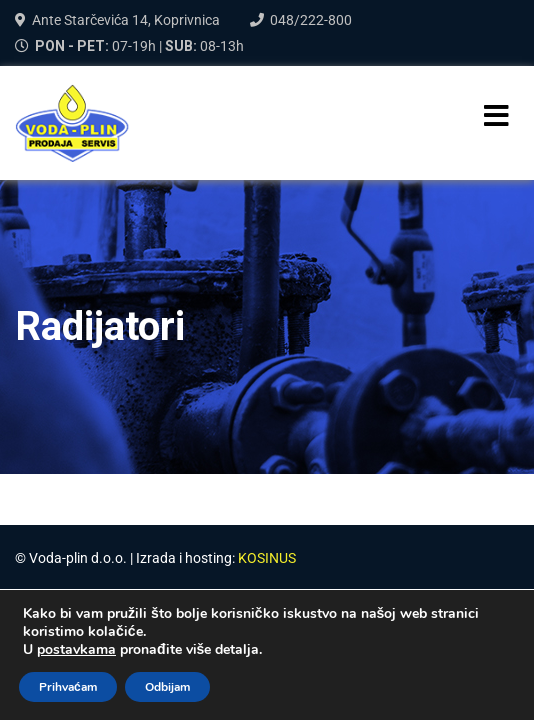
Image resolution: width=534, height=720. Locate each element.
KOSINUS (267, 558)
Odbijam (167, 687)
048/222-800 (311, 20)
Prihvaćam (68, 687)
